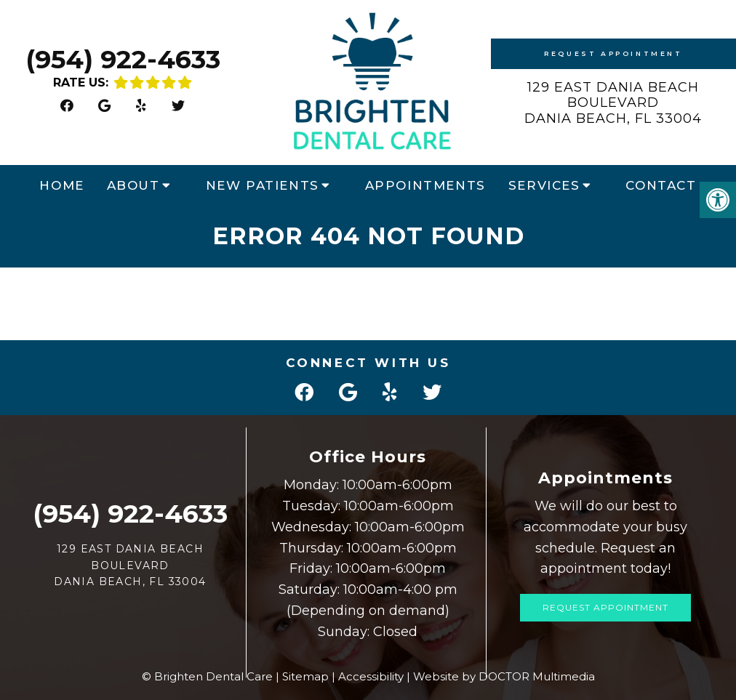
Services (544, 185)
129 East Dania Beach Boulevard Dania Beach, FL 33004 (613, 103)
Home (61, 185)
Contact (661, 185)
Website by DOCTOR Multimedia (504, 676)
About (133, 185)
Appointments (425, 185)
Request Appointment (613, 53)
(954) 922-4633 (123, 59)
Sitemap (305, 676)
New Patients (263, 185)
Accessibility (371, 676)
